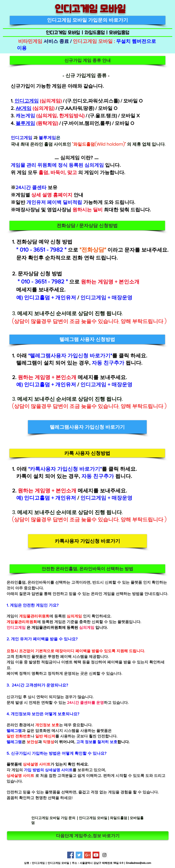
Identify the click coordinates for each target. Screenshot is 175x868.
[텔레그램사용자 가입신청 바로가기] (87, 427)
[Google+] (87, 855)
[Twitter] (79, 855)
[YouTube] (96, 855)
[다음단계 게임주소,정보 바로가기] (88, 836)
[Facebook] (71, 855)
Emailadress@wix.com (139, 863)
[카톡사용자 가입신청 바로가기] (87, 541)
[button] (88, 60)
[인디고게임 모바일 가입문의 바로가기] (88, 20)
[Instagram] (104, 855)
